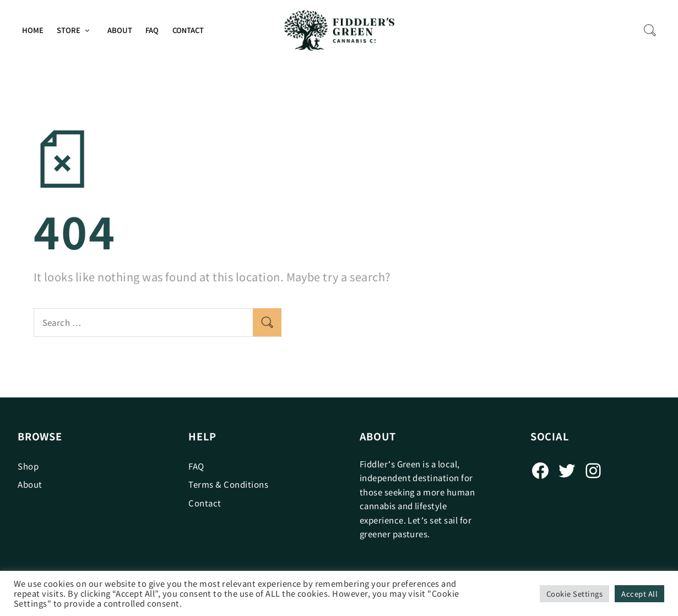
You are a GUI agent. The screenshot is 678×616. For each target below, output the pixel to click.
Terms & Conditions (228, 484)
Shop (28, 466)
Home (33, 30)
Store (69, 30)
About (120, 30)
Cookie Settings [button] (574, 594)
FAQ (152, 30)
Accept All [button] (639, 594)
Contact (188, 30)
